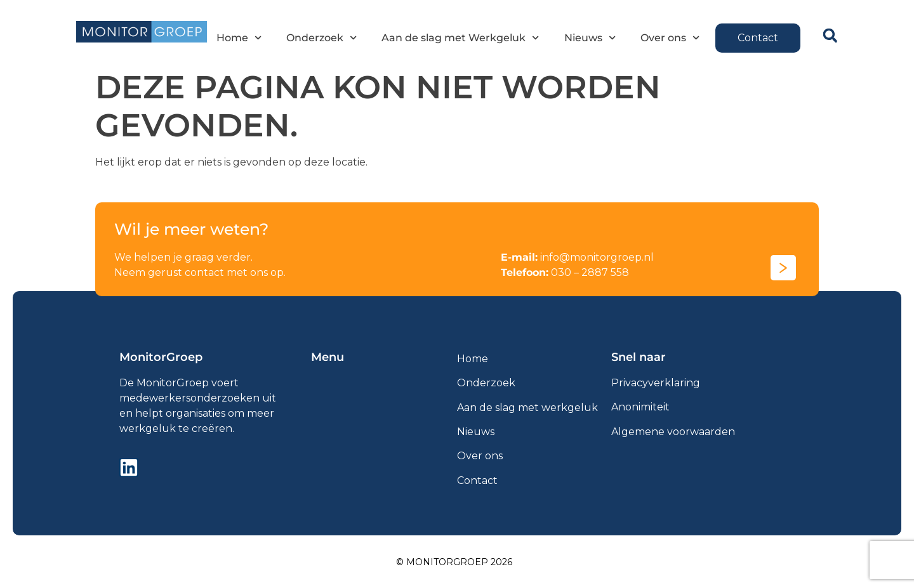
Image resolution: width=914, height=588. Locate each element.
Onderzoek (321, 38)
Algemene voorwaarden (673, 432)
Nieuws (589, 38)
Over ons (670, 38)
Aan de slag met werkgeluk (527, 408)
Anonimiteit (640, 407)
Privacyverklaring (656, 383)
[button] (830, 36)
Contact (477, 480)
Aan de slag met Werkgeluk (460, 38)
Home (239, 38)
